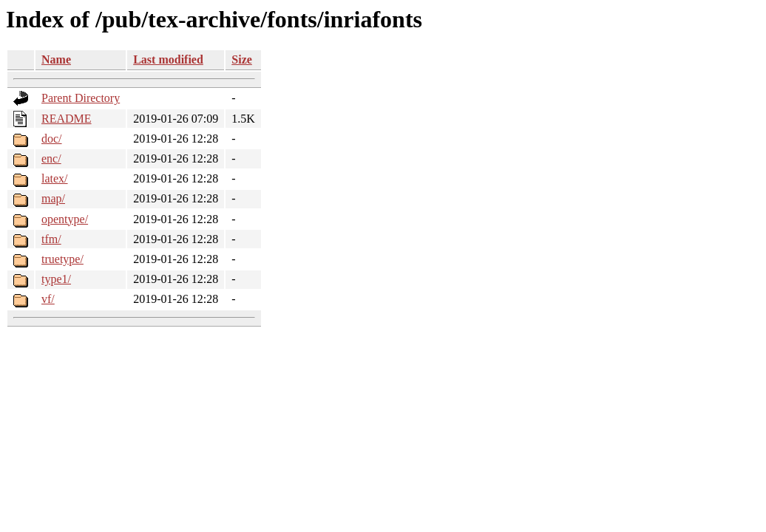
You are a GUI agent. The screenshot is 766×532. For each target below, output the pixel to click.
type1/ (56, 279)
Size (242, 59)
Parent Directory (81, 98)
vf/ (48, 299)
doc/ (52, 139)
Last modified (168, 59)
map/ (53, 198)
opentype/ (65, 219)
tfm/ (51, 239)
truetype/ (62, 259)
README (67, 119)
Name (56, 59)
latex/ (55, 178)
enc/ (51, 158)
